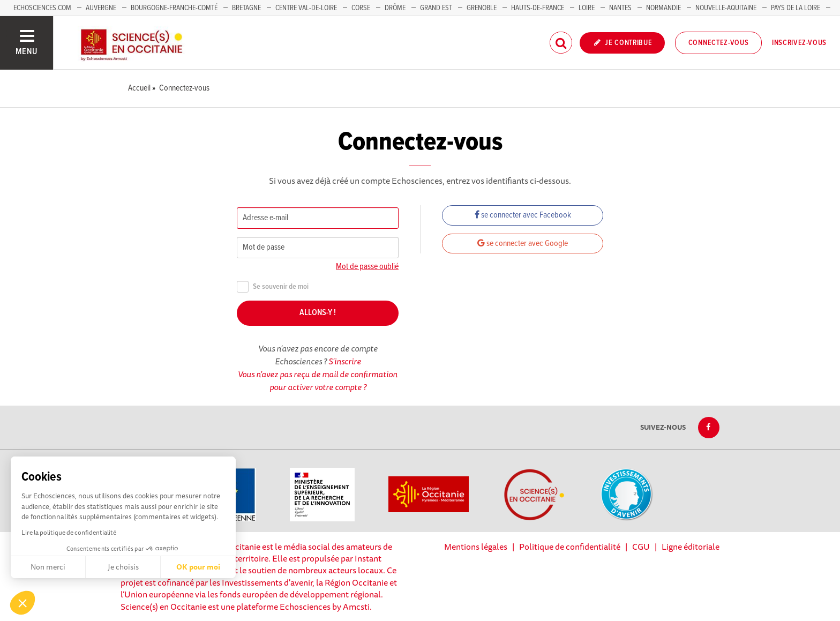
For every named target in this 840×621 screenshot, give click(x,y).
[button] (22, 603)
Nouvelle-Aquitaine (726, 8)
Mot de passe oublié (367, 267)
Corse (361, 8)
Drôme (395, 8)
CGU (641, 547)
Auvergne (101, 8)
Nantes (620, 8)
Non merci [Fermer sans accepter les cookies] (48, 567)
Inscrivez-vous (799, 43)
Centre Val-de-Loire (306, 8)
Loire (587, 8)
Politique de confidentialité (570, 547)
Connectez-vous (719, 43)
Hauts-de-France (538, 8)
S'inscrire (345, 361)
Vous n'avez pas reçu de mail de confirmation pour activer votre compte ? (318, 380)
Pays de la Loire (796, 8)
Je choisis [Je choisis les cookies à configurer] (123, 567)
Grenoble (482, 8)
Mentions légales (476, 547)
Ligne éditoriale (691, 547)
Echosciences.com (42, 8)
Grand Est (436, 8)
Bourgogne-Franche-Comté (174, 8)
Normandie (663, 8)
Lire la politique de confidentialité (69, 532)
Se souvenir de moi (273, 287)
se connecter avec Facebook (523, 215)
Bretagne (246, 8)
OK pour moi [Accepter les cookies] (198, 567)
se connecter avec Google (523, 244)
